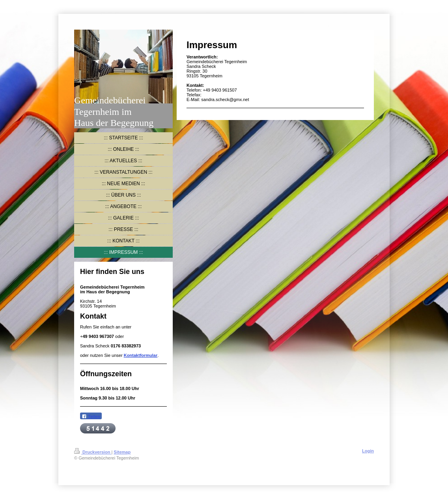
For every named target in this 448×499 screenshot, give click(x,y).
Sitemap (122, 452)
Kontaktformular (141, 355)
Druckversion (93, 452)
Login (368, 451)
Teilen (91, 416)
